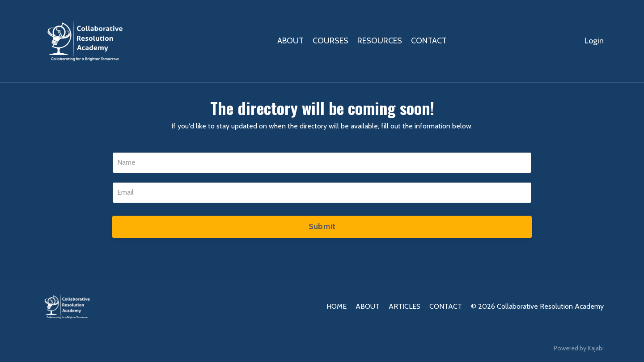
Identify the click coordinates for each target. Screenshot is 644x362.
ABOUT (290, 41)
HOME (337, 306)
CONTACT (429, 41)
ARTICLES (405, 306)
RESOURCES (380, 41)
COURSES (330, 41)
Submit (322, 226)
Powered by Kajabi (579, 348)
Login (594, 41)
